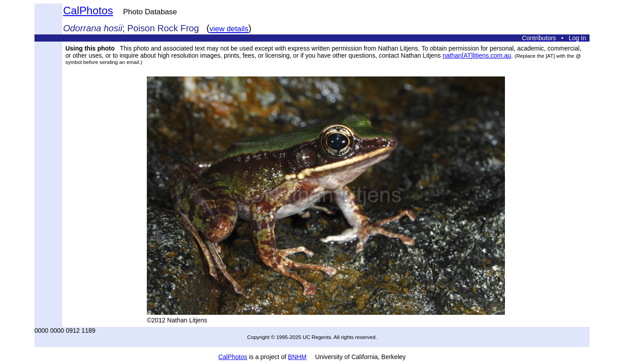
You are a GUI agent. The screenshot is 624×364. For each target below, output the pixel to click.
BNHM (297, 357)
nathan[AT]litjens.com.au (477, 55)
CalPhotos (88, 11)
